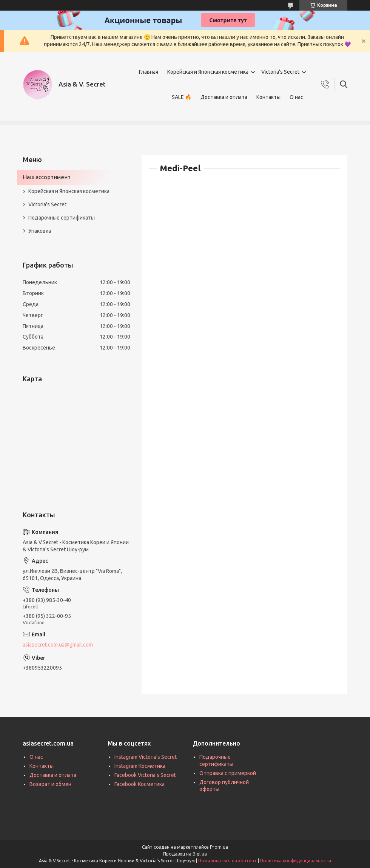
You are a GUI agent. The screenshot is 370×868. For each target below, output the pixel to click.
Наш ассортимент (47, 177)
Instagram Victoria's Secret (146, 757)
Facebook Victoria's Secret (145, 775)
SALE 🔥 (182, 97)
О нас (296, 97)
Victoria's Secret (280, 72)
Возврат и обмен (50, 784)
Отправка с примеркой (228, 773)
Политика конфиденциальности (296, 861)
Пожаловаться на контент (227, 861)
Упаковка (40, 231)
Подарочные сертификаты (62, 218)
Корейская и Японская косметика (208, 72)
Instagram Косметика (140, 766)
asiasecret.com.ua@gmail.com (58, 645)
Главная (149, 72)
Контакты (268, 97)
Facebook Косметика (140, 784)
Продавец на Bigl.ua (185, 854)
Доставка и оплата (224, 97)
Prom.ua (219, 847)
